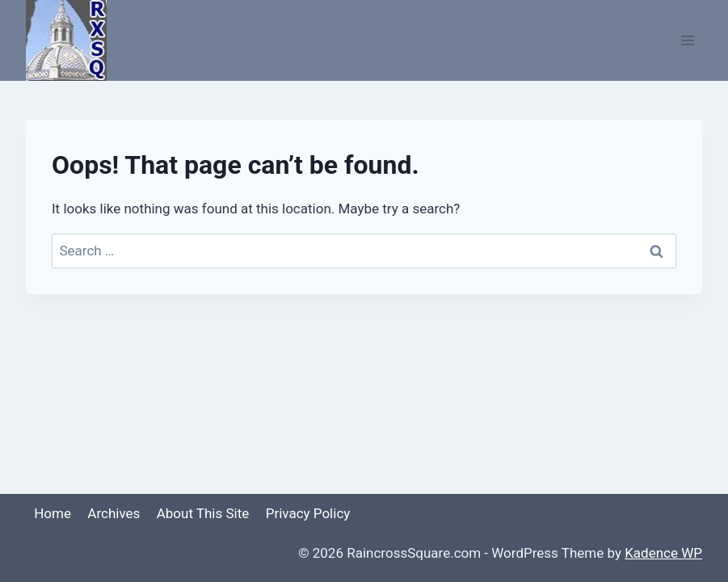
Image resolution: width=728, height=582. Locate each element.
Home (53, 513)
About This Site (203, 513)
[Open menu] (687, 40)
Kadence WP (663, 553)
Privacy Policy (308, 513)
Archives (114, 513)
